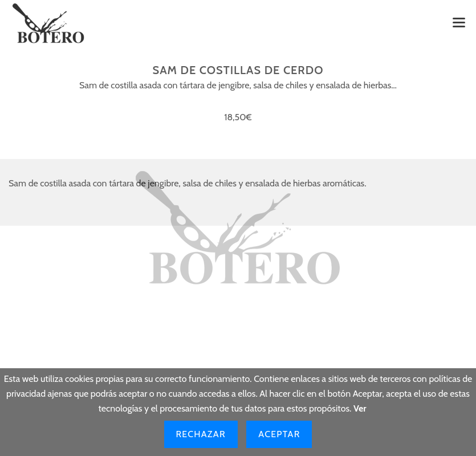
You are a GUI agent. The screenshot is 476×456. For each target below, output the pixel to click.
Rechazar (201, 434)
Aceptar (279, 434)
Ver (360, 408)
